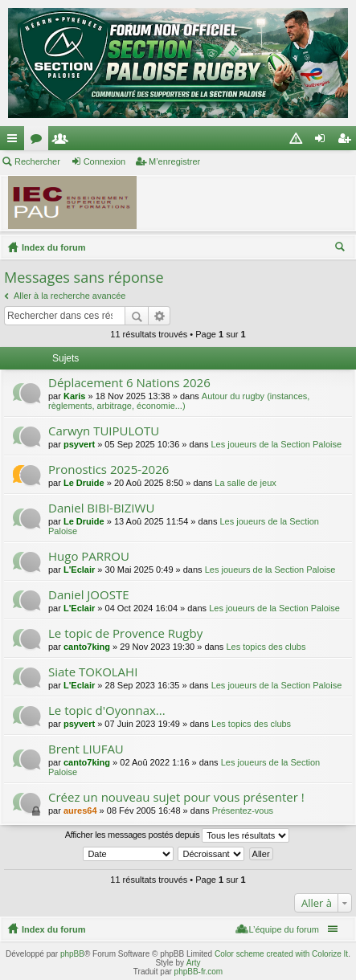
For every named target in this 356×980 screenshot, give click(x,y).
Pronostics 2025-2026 (108, 470)
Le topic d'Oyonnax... (107, 710)
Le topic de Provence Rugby (125, 633)
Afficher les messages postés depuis (178, 835)
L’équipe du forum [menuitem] (284, 929)
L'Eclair (79, 570)
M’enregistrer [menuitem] (348, 141)
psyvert (79, 444)
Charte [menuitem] (299, 141)
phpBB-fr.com (199, 972)
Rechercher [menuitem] (342, 249)
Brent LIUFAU (86, 749)
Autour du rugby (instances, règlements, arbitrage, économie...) (179, 401)
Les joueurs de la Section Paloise (276, 444)
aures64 (80, 811)
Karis (75, 396)
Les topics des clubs (266, 647)
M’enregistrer (174, 161)
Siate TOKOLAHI (93, 672)
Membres (63, 141)
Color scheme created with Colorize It (281, 954)
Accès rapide (15, 141)
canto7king (87, 647)
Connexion (105, 161)
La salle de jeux (245, 483)
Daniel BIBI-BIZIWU (101, 508)
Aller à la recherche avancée (70, 296)
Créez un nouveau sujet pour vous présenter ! (176, 797)
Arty (194, 963)
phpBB (72, 954)
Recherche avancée (160, 316)
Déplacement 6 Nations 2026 (129, 383)
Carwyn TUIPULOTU (104, 431)
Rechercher (37, 161)
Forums (39, 141)
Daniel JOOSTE (89, 595)
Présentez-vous (243, 811)
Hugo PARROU (89, 556)
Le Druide (84, 483)
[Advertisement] (253, 205)
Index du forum (53, 247)
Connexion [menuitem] (323, 141)
